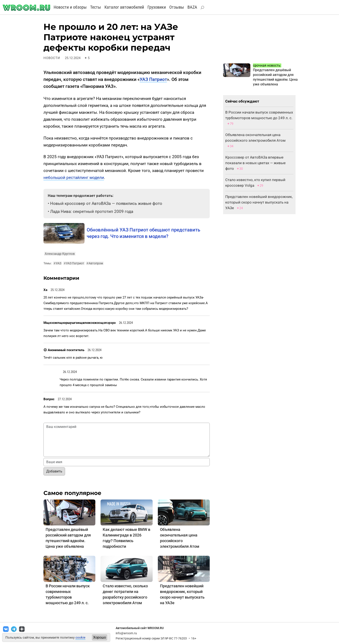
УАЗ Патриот (153, 79)
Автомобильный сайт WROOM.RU (140, 628)
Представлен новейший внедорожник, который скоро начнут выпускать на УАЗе (259, 202)
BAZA (192, 7)
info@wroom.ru (126, 633)
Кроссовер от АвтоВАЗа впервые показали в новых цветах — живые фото (255, 163)
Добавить (54, 471)
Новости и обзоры (70, 7)
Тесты (96, 7)
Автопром (95, 263)
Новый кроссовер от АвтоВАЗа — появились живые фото (106, 203)
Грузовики (157, 7)
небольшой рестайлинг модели (74, 177)
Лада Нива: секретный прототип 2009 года (92, 211)
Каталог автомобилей (124, 7)
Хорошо (100, 637)
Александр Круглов (60, 254)
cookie (80, 638)
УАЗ (57, 263)
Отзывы (177, 7)
